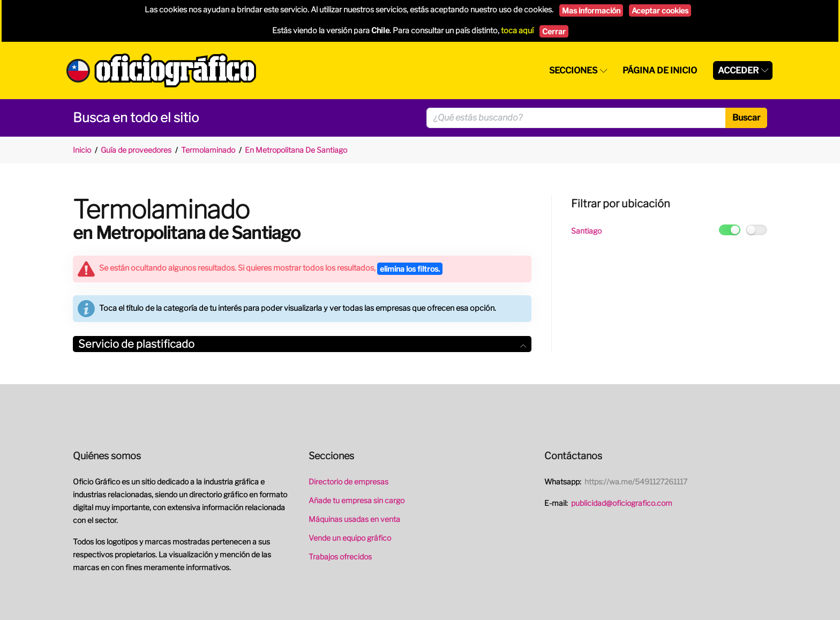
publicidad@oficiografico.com (622, 503)
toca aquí (517, 31)
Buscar (746, 118)
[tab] (302, 344)
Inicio (82, 150)
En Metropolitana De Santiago (296, 150)
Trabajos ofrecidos (340, 556)
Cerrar (554, 31)
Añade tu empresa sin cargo (357, 500)
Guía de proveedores (136, 150)
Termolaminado (208, 150)
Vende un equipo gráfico (350, 538)
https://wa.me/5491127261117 (636, 481)
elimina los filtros (410, 269)
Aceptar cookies (660, 10)
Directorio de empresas (348, 481)
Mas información (591, 10)
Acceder (738, 70)
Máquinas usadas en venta (354, 519)
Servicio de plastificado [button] (302, 344)
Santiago (586, 231)
